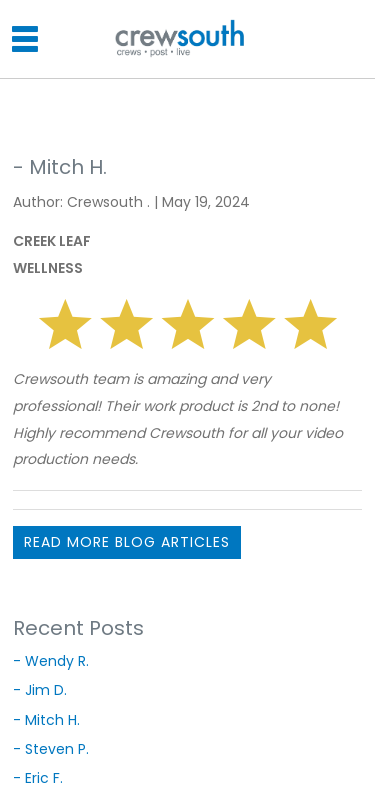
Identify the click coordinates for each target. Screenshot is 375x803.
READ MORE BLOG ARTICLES (127, 542)
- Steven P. (51, 749)
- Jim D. (40, 690)
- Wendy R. (51, 661)
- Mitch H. (46, 720)
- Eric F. (38, 778)
